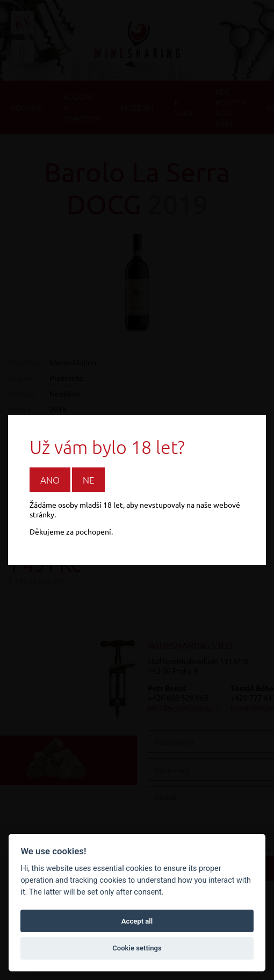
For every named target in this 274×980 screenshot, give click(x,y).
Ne (88, 480)
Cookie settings (137, 948)
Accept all (137, 921)
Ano (50, 480)
